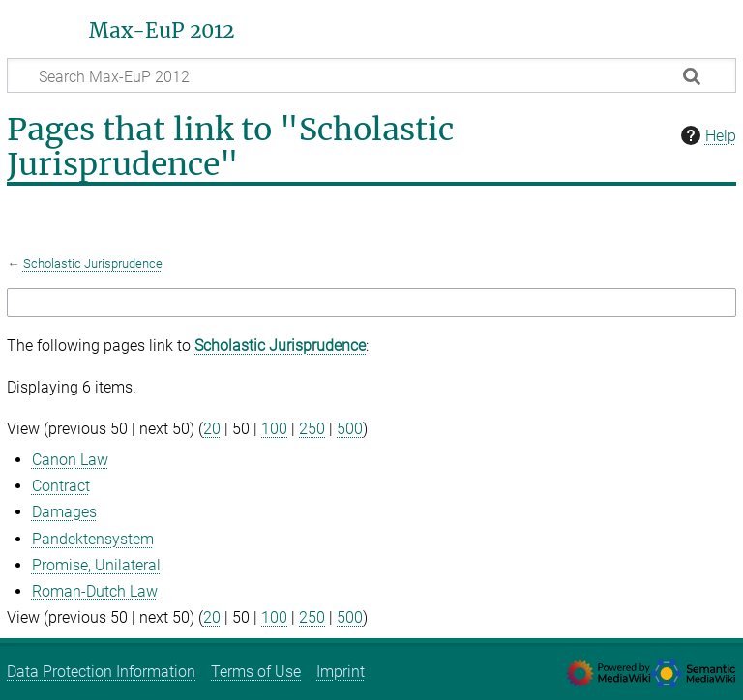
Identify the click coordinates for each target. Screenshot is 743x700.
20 (212, 429)
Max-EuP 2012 (162, 31)
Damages (64, 512)
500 (350, 429)
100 (274, 429)
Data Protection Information (101, 671)
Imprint (341, 671)
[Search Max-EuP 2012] (371, 75)
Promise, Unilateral (96, 565)
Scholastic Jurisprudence (93, 263)
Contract (61, 486)
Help (706, 135)
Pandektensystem (93, 539)
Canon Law (70, 460)
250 (312, 429)
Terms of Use (256, 671)
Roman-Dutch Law (95, 591)
